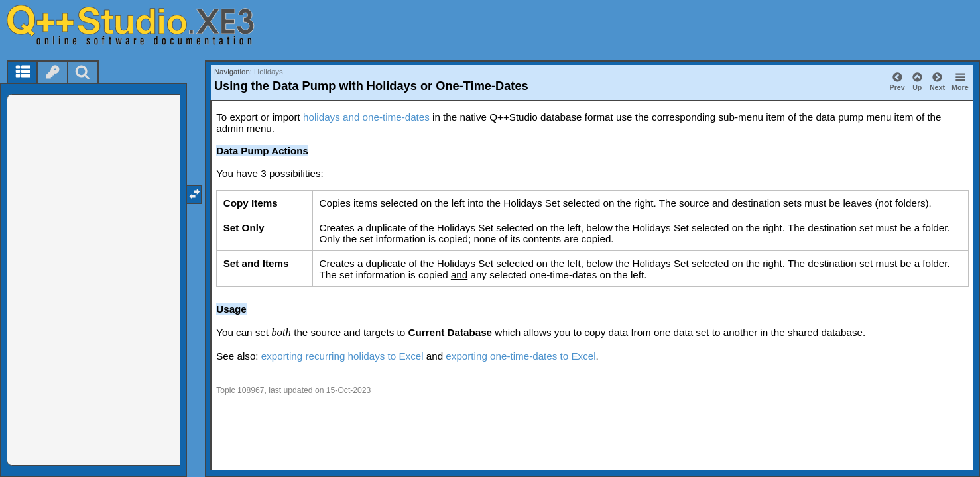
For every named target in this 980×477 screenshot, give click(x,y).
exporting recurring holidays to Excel (342, 356)
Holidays (269, 72)
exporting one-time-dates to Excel (521, 356)
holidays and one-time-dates (366, 117)
